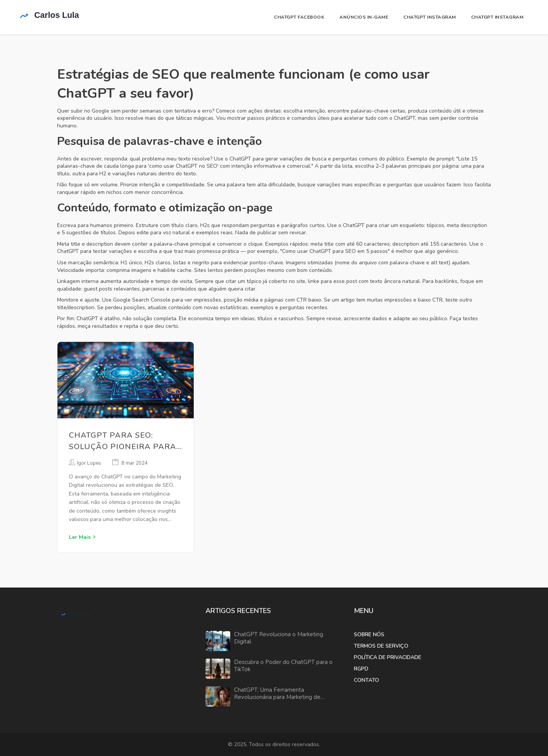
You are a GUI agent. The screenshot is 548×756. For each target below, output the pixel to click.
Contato (366, 680)
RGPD (361, 669)
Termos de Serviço (381, 646)
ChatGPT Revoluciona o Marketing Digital (279, 638)
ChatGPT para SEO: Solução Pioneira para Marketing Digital (123, 441)
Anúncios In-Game (364, 17)
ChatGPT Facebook (299, 17)
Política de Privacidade (388, 657)
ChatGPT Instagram (430, 17)
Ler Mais (80, 537)
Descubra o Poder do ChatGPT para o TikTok (283, 666)
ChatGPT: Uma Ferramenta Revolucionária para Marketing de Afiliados (277, 694)
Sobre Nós (369, 634)
